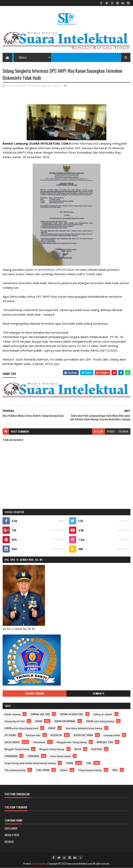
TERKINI (69, 763)
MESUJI (78, 749)
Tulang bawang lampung (90, 770)
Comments (98, 694)
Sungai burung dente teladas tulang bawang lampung (30, 763)
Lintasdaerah (39, 742)
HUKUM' (52, 728)
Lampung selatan (112, 735)
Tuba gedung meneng (15, 770)
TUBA (89, 763)
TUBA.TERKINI (43, 770)
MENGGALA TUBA (105, 742)
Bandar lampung (13, 714)
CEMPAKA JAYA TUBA (40, 714)
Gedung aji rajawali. (103, 714)
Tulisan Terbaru (35, 694)
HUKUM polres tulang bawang (100, 721)
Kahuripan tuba (33, 735)
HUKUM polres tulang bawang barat (21, 728)
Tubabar (64, 770)
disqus (111, 431)
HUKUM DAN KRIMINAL (65, 721)
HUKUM (39, 721)
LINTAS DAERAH (12, 742)
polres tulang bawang (60, 756)
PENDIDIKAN (33, 756)
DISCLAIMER (11, 828)
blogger (98, 431)
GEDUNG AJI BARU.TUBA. (72, 714)
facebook (123, 431)
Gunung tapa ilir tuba (15, 721)
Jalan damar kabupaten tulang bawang (84, 728)
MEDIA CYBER (12, 835)
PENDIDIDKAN (11, 756)
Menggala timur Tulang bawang (72, 742)
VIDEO (115, 770)
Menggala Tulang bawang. (52, 749)
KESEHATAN (56, 735)
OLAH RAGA (97, 749)
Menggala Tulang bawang (17, 749)
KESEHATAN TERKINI (83, 735)
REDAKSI (9, 842)
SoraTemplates (39, 864)
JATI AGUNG (10, 735)
